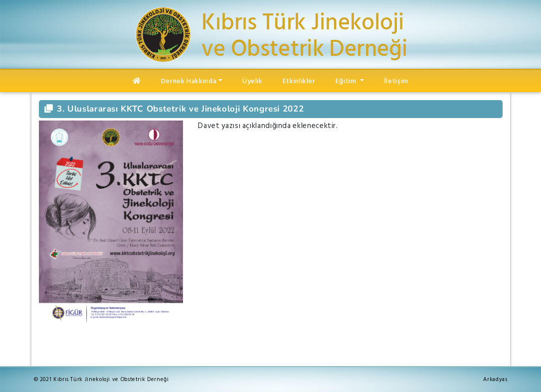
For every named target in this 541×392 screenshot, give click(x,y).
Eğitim (347, 81)
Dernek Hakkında (189, 81)
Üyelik (253, 81)
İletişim (396, 81)
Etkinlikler (299, 81)
